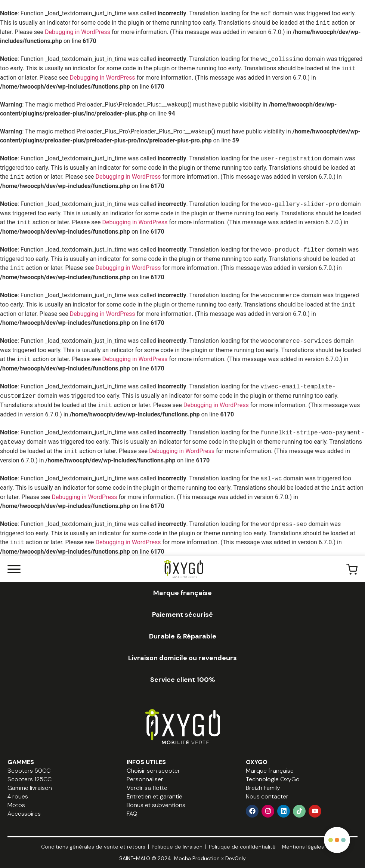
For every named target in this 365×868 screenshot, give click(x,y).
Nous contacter (267, 796)
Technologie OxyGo (273, 779)
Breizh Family (263, 788)
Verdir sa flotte (147, 788)
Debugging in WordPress (78, 32)
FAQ (132, 814)
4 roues (18, 796)
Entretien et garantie (154, 796)
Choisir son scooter (153, 771)
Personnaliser (145, 779)
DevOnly (236, 858)
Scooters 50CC (29, 771)
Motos (16, 805)
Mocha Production (197, 858)
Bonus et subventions (156, 805)
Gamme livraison (30, 788)
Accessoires (24, 814)
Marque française (270, 771)
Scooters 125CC (30, 779)
